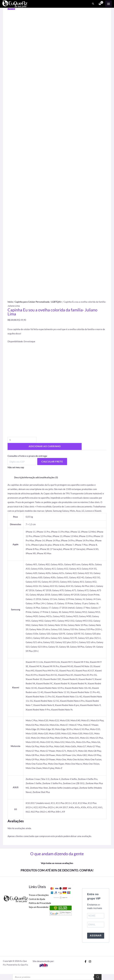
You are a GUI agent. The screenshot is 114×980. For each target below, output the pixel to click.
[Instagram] (90, 961)
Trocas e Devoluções (39, 895)
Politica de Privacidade (40, 903)
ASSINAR (96, 936)
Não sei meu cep (16, 467)
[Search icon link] (93, 4)
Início (10, 302)
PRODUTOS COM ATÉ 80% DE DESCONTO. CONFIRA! (57, 870)
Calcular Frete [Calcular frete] (52, 461)
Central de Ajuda (37, 899)
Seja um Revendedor (39, 907)
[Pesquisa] (98, 977)
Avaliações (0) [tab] (51, 477)
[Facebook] (85, 961)
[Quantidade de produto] (22, 440)
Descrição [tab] (19, 477)
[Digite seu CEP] (22, 462)
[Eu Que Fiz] (15, 3)
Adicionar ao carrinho (45, 446)
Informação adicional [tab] (34, 477)
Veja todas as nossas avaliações (57, 863)
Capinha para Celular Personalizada (32, 302)
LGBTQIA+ (57, 302)
